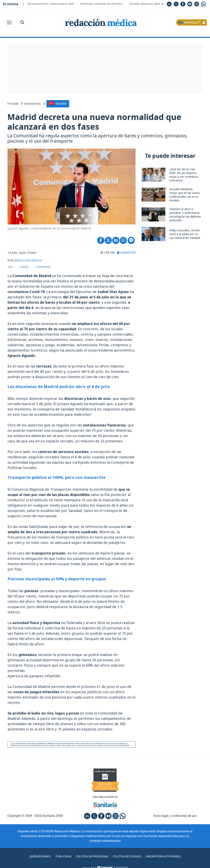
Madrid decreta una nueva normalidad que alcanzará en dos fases (97, 121)
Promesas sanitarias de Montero (101, 4)
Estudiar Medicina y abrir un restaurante (155, 4)
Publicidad (60, 857)
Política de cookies (129, 857)
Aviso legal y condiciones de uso (175, 816)
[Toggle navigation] (9, 22)
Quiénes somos (35, 857)
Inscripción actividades (168, 857)
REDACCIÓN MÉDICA (29, 260)
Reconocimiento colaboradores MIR (51, 4)
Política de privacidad (91, 857)
